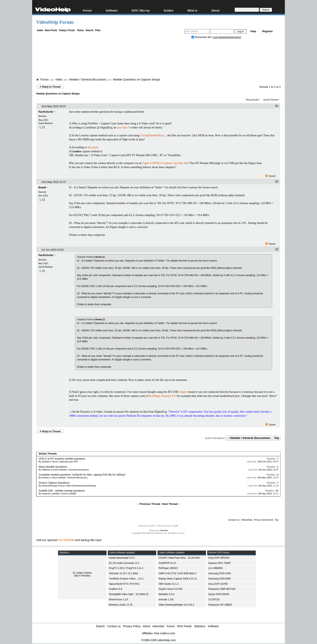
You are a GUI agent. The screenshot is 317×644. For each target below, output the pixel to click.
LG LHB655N (215, 568)
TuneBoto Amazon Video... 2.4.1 (126, 579)
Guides (169, 10)
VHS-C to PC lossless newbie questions (62, 459)
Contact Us (234, 520)
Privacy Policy (132, 626)
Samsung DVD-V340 (219, 573)
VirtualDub (146, 135)
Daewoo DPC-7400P (219, 563)
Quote (271, 176)
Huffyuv (159, 135)
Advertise (158, 626)
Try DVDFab (67, 540)
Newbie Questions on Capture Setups (136, 79)
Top (277, 438)
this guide (93, 147)
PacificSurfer (46, 112)
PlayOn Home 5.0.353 (170, 589)
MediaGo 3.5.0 (166, 594)
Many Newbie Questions (53, 467)
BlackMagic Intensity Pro (162, 396)
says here (122, 128)
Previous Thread (150, 504)
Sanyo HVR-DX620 (219, 594)
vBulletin (164, 530)
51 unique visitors (82, 573)
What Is (192, 10)
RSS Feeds (184, 626)
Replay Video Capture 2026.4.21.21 (178, 579)
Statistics (200, 626)
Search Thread (270, 100)
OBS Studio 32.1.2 (169, 584)
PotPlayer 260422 (168, 568)
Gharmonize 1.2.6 (118, 600)
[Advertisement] (158, 59)
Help (253, 31)
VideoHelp (247, 520)
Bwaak (42, 187)
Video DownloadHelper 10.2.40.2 (176, 605)
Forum (87, 10)
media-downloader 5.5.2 (122, 558)
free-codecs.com (164, 633)
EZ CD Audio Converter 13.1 (124, 563)
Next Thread (170, 504)
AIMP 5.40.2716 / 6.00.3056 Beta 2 (177, 573)
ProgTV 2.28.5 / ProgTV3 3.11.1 (126, 568)
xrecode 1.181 (166, 600)
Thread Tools (252, 100)
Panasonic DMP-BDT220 (222, 589)
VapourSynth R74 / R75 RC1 (124, 584)
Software (112, 10)
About (215, 10)
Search (90, 30)
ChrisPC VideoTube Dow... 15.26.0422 (179, 558)
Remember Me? (202, 37)
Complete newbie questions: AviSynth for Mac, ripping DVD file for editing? (82, 475)
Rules (81, 30)
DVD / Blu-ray (141, 10)
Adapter (183, 392)
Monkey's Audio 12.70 (121, 605)
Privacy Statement (264, 520)
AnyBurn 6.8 (115, 589)
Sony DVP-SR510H (219, 558)
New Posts (51, 30)
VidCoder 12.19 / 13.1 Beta (123, 573)
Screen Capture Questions (54, 483)
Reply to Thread (50, 86)
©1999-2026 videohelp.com (158, 640)
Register (267, 31)
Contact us (114, 626)
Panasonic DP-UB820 (220, 605)
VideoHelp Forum (55, 22)
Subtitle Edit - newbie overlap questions (62, 491)
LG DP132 (214, 600)
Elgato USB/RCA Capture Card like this (165, 163)
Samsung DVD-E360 (219, 579)
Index (40, 30)
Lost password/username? (227, 37)
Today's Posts (67, 30)
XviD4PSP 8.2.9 (167, 563)
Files (98, 30)
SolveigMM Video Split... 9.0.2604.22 (129, 594)
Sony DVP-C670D (218, 584)
